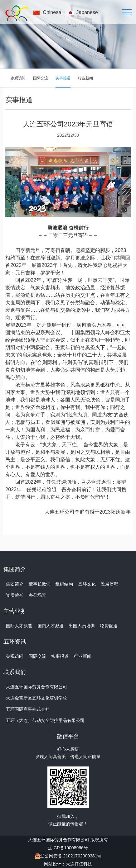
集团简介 (15, 584)
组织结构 (64, 584)
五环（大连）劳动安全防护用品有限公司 (45, 720)
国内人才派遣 (51, 626)
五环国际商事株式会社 (28, 709)
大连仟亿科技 (79, 864)
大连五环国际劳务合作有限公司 (36, 687)
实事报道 (63, 78)
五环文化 (87, 584)
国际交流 (41, 78)
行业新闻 (85, 78)
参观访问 (18, 78)
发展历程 (109, 584)
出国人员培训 (82, 626)
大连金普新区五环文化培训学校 (36, 698)
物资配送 (109, 626)
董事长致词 (40, 584)
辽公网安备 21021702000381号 (71, 856)
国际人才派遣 (19, 626)
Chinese (52, 12)
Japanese (87, 12)
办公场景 (37, 595)
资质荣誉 (15, 595)
